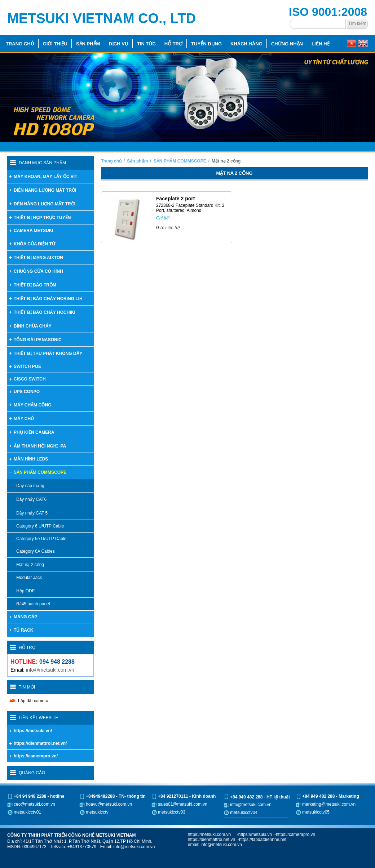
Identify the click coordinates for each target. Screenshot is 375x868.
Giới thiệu (55, 44)
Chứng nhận (287, 44)
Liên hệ (321, 44)
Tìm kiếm (357, 23)
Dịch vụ (118, 44)
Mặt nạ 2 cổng (226, 161)
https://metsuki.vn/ (33, 731)
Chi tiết (163, 218)
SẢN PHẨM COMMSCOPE (180, 161)
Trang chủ (20, 44)
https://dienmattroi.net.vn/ (40, 743)
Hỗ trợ (173, 44)
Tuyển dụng (206, 44)
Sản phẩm (88, 44)
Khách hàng (246, 44)
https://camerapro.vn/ (36, 756)
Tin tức (146, 44)
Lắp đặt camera (33, 701)
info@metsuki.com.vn (50, 670)
